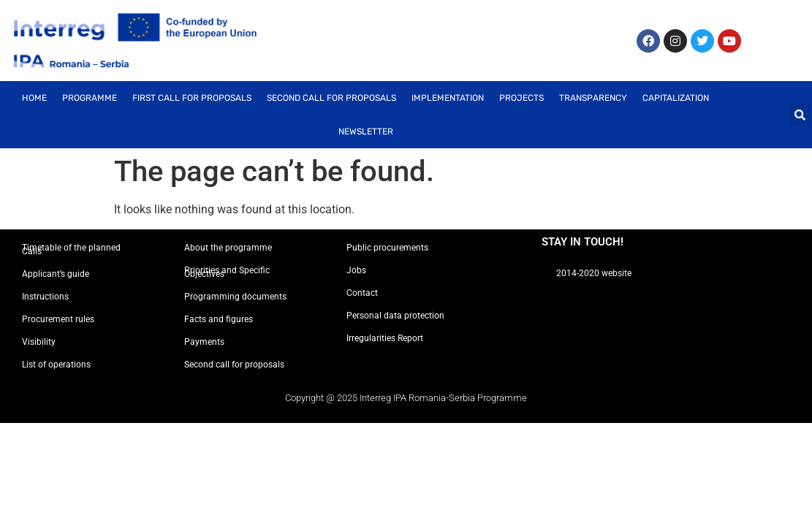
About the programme (228, 248)
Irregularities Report (385, 338)
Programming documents (235, 297)
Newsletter (366, 131)
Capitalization (676, 98)
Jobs (356, 270)
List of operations (56, 365)
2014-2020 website (594, 273)
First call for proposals (192, 98)
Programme (90, 98)
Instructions (45, 297)
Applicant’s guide (56, 274)
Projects (521, 98)
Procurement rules (58, 319)
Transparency (593, 98)
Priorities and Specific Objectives (227, 272)
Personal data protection (395, 316)
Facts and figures (219, 319)
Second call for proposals (331, 98)
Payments (204, 342)
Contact (362, 293)
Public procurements (387, 248)
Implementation (448, 98)
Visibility (39, 342)
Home (34, 98)
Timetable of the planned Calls (71, 249)
